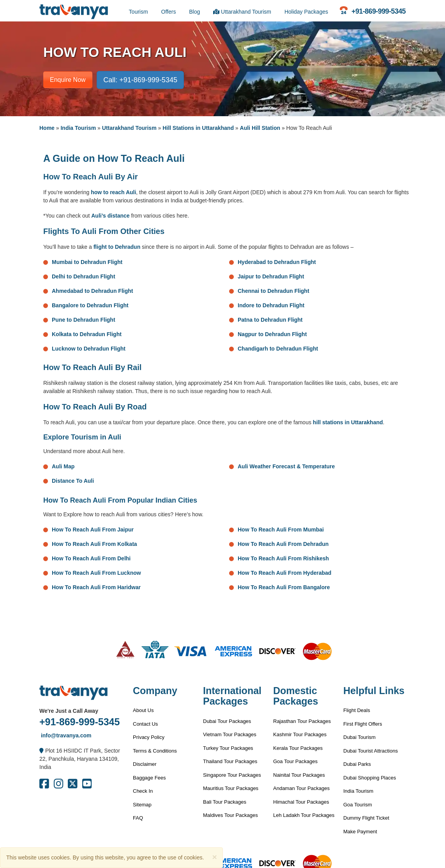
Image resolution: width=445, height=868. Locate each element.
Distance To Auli (73, 481)
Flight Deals (357, 710)
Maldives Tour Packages (230, 815)
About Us (143, 710)
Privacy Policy (149, 737)
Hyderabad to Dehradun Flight (277, 262)
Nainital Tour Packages (299, 775)
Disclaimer (145, 764)
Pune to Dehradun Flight (84, 320)
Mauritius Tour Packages (231, 788)
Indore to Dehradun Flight (271, 305)
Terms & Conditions (155, 751)
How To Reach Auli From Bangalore (284, 587)
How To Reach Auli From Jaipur (93, 530)
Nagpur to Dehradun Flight (272, 334)
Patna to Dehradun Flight (270, 320)
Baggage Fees (149, 778)
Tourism (139, 12)
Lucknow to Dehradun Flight (89, 349)
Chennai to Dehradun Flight (274, 291)
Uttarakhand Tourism (242, 12)
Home (47, 128)
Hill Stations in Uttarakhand (198, 128)
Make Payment (360, 832)
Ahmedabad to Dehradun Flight (92, 291)
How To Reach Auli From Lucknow (96, 573)
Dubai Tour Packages (227, 721)
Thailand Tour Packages (230, 761)
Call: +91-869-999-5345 (140, 80)
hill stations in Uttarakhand (348, 422)
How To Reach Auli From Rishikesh (283, 558)
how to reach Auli (113, 192)
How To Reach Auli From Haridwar (96, 587)
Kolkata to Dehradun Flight (87, 334)
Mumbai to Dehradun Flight (87, 262)
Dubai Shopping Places (370, 778)
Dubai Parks (357, 764)
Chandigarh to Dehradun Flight (278, 349)
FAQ (138, 818)
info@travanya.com (65, 735)
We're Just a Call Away (69, 711)
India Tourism (78, 128)
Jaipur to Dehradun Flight (271, 276)
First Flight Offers (363, 724)
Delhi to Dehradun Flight (84, 276)
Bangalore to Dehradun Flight (90, 305)
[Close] (214, 857)
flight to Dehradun (117, 247)
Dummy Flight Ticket (366, 818)
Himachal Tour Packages (301, 802)
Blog (194, 12)
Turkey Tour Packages (228, 748)
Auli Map (63, 466)
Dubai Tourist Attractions (371, 751)
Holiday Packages (306, 12)
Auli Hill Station (260, 128)
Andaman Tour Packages (301, 788)
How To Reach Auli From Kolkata (94, 544)
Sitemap (142, 805)
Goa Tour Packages (295, 761)
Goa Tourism (358, 805)
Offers (169, 12)
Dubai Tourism (359, 737)
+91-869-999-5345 (79, 722)
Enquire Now (68, 80)
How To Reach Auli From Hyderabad (284, 573)
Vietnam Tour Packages (230, 734)
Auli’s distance (110, 216)
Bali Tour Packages (225, 802)
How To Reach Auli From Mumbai (281, 530)
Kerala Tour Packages (298, 748)
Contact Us (145, 724)
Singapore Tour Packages (232, 775)
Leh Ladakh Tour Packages (304, 815)
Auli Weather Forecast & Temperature (286, 466)
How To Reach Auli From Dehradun (283, 544)
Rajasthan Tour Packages (302, 721)
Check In (143, 791)
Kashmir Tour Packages (300, 734)
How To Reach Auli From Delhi (91, 558)
